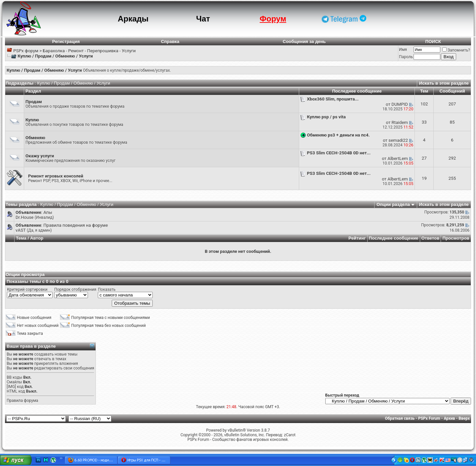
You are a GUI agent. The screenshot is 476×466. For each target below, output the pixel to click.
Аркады (133, 19)
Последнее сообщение (394, 238)
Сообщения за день (304, 41)
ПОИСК (433, 41)
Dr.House (24, 217)
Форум (273, 19)
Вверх (464, 418)
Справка (170, 41)
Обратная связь (400, 418)
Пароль (406, 57)
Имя (403, 50)
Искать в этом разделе (444, 83)
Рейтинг (357, 238)
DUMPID (400, 104)
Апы (48, 212)
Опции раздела (393, 204)
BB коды (14, 377)
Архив (449, 418)
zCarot (290, 435)
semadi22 (398, 140)
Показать (107, 290)
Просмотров (456, 238)
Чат (203, 19)
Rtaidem (400, 122)
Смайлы (14, 382)
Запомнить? (456, 50)
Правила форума (22, 401)
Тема (21, 238)
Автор (37, 238)
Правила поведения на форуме (76, 225)
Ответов (431, 238)
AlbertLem (398, 158)
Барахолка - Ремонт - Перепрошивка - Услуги (89, 51)
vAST (21, 230)
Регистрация (66, 41)
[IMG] (11, 387)
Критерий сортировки (27, 290)
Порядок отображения (75, 290)
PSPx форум (26, 51)
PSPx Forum (429, 418)
